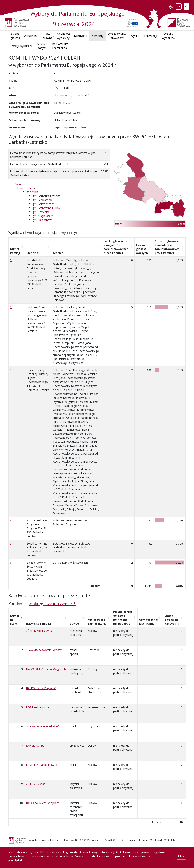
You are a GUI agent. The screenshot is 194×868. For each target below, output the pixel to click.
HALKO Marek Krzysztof (41, 688)
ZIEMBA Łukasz (36, 784)
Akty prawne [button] (48, 36)
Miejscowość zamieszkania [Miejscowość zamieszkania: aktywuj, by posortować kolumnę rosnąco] (97, 622)
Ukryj (181, 856)
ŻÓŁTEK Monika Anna (39, 631)
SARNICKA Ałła (35, 746)
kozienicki (32, 192)
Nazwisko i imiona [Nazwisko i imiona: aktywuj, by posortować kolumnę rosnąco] (38, 624)
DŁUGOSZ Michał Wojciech (43, 803)
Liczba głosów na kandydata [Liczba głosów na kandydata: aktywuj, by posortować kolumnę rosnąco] (172, 620)
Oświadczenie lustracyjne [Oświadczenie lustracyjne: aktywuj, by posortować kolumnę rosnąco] (148, 622)
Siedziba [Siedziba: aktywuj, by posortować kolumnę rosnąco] (32, 253)
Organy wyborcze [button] (168, 36)
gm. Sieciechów (42, 220)
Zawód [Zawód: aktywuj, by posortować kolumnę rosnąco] (74, 624)
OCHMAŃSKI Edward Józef (42, 726)
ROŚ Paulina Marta (38, 707)
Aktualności (31, 36)
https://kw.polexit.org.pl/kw (70, 127)
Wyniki (135, 36)
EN (180, 6)
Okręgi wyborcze (22, 46)
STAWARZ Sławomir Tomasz (44, 650)
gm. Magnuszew (43, 216)
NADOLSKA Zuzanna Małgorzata (46, 669)
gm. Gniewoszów (43, 204)
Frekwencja (150, 36)
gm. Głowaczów (42, 200)
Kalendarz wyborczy (63, 36)
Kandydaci (81, 36)
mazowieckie (28, 188)
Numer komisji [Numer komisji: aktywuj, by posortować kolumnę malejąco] (15, 251)
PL (187, 6)
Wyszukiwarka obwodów (117, 36)
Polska (18, 184)
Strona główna (15, 36)
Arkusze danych (42, 46)
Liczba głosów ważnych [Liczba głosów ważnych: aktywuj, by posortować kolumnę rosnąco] (142, 249)
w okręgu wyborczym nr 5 (52, 604)
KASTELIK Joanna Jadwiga (42, 765)
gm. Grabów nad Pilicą (46, 208)
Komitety (98, 36)
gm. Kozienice (41, 212)
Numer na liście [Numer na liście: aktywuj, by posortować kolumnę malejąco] (15, 620)
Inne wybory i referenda (60, 46)
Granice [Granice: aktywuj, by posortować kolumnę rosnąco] (58, 253)
